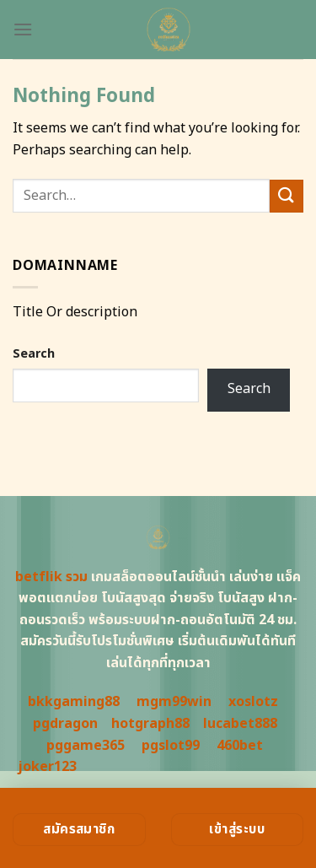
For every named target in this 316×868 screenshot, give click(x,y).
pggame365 (86, 746)
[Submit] (287, 196)
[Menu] (23, 29)
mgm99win (174, 702)
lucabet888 (240, 724)
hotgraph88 (150, 724)
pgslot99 (171, 746)
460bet (240, 746)
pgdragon (65, 724)
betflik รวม (51, 577)
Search (34, 354)
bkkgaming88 (74, 702)
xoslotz (253, 702)
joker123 (47, 767)
